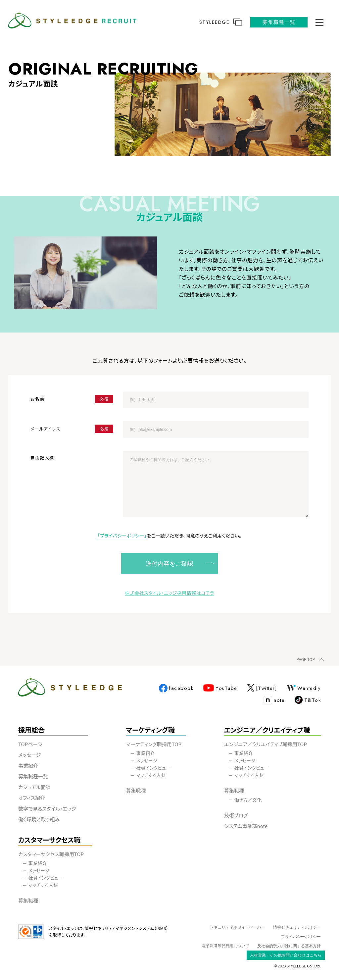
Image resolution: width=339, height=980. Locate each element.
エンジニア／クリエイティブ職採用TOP (266, 744)
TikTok (308, 700)
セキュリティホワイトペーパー (237, 927)
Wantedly (304, 688)
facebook (176, 689)
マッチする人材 (151, 775)
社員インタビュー (153, 768)
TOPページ (30, 744)
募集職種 (136, 790)
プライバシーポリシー (301, 937)
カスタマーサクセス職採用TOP (51, 854)
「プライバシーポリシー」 (122, 536)
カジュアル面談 (34, 787)
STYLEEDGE (221, 22)
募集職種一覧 (279, 22)
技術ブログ (240, 815)
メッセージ (29, 755)
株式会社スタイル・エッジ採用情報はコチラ (169, 593)
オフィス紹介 (32, 798)
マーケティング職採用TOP (154, 744)
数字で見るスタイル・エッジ (47, 809)
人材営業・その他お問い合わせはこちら (286, 955)
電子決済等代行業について (225, 946)
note (274, 700)
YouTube (220, 688)
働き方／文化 (248, 800)
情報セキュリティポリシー (297, 927)
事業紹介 (28, 766)
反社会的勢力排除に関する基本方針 (289, 946)
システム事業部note (250, 826)
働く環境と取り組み (39, 819)
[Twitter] (262, 688)
